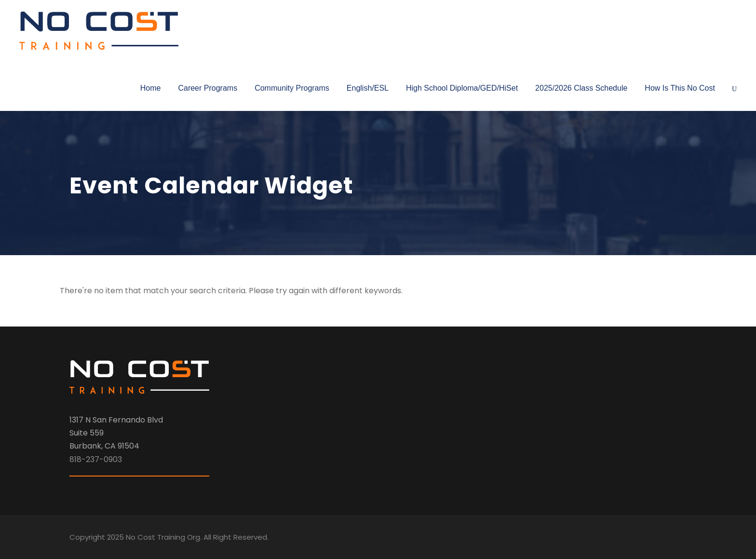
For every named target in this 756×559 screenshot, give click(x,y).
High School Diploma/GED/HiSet (462, 88)
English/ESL (368, 88)
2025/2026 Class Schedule (581, 88)
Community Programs (292, 88)
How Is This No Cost (680, 88)
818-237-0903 (96, 459)
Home (151, 88)
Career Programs (208, 88)
